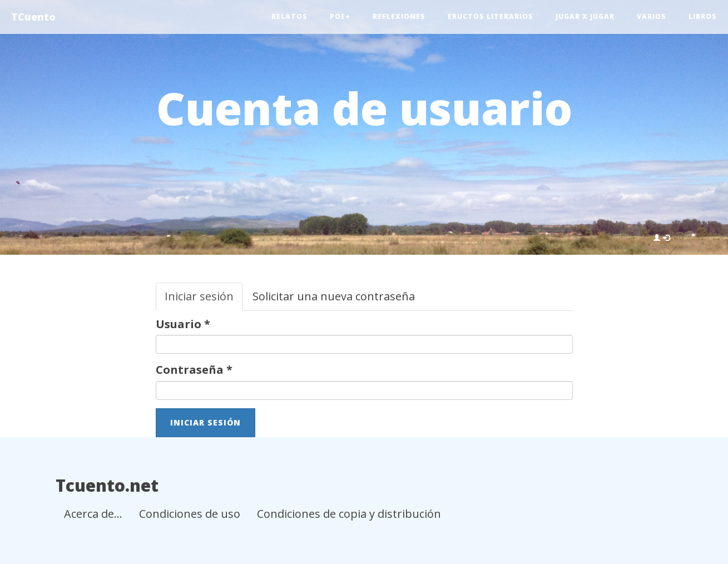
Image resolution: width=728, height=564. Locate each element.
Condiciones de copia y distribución (349, 514)
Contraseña (194, 370)
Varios (652, 16)
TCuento (33, 17)
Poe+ (340, 16)
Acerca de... (93, 514)
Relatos (289, 16)
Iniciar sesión (204, 300)
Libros (703, 16)
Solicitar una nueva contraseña (334, 296)
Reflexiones (399, 16)
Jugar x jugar (585, 16)
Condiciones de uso (190, 514)
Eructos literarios (491, 16)
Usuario (183, 324)
